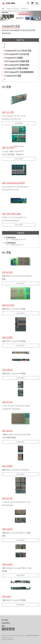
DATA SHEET (19, 123)
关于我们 (5, 620)
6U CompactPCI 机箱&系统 (17, 65)
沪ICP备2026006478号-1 (8, 640)
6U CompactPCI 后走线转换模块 (19, 72)
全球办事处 (6, 623)
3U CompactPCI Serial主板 (17, 54)
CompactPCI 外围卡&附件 (17, 68)
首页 (3, 9)
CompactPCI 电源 (13, 76)
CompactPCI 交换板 (14, 58)
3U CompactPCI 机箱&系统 (17, 61)
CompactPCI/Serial (26, 9)
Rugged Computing (12, 9)
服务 (3, 626)
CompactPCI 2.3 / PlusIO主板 (18, 50)
